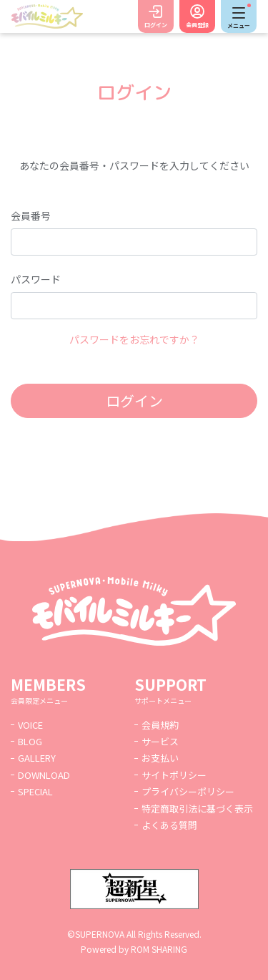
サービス (160, 741)
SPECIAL (35, 791)
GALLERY (37, 758)
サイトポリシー (174, 775)
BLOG (30, 741)
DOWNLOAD (44, 775)
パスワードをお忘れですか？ (134, 339)
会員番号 (31, 215)
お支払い (160, 758)
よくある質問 (169, 825)
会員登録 (197, 25)
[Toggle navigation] (239, 16)
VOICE (30, 725)
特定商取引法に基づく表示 (197, 809)
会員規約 (160, 725)
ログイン (156, 25)
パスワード (36, 279)
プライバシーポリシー (188, 791)
